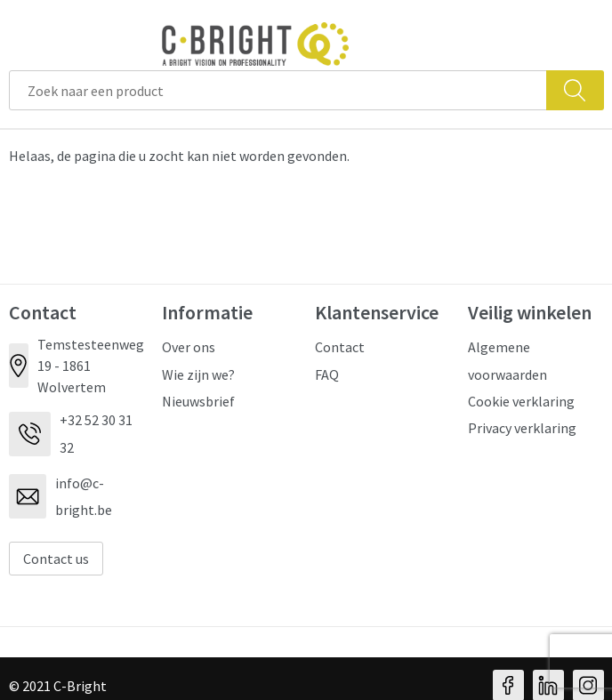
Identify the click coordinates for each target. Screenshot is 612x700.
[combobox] (278, 90)
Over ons (189, 347)
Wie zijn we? (198, 374)
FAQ (327, 374)
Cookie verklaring (521, 401)
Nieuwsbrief (198, 401)
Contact (340, 347)
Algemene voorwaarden (507, 360)
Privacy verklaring (522, 428)
